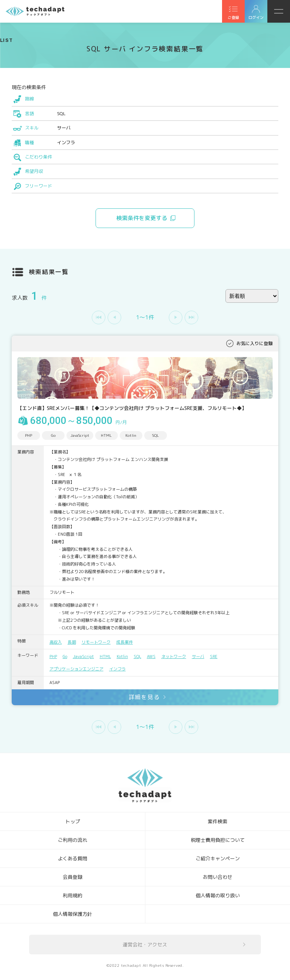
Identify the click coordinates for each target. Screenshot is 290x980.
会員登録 (72, 877)
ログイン (256, 17)
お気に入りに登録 (255, 343)
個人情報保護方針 (72, 914)
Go (65, 656)
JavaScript (83, 656)
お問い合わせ (217, 877)
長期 (72, 642)
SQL (137, 656)
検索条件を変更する (142, 218)
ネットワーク (174, 656)
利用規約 (72, 895)
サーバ (198, 656)
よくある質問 (72, 858)
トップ (73, 821)
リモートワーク (96, 642)
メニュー (279, 11)
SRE (214, 656)
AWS (151, 656)
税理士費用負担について (218, 840)
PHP (53, 656)
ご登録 (233, 17)
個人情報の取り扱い (218, 895)
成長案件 (125, 642)
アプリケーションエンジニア (76, 669)
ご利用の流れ (72, 840)
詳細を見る (144, 697)
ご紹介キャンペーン (218, 858)
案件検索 (217, 821)
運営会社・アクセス (145, 945)
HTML (105, 656)
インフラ (117, 669)
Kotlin (122, 656)
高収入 (56, 642)
